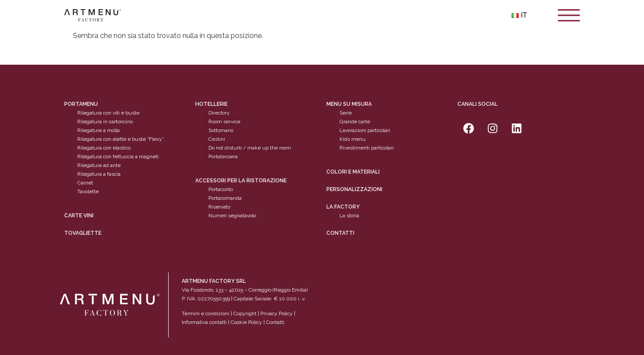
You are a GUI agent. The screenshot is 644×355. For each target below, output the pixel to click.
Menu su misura (349, 104)
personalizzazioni (354, 189)
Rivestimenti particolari (367, 148)
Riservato (219, 207)
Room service (224, 122)
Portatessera (223, 157)
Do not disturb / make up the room (250, 148)
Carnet (85, 183)
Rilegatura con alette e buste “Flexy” (121, 139)
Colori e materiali (353, 172)
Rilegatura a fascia (99, 174)
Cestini (217, 139)
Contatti (340, 233)
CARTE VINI (79, 216)
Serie (346, 113)
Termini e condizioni (206, 313)
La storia (349, 216)
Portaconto (221, 189)
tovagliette (83, 233)
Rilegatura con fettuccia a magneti (118, 157)
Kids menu (353, 139)
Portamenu (81, 104)
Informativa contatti (204, 322)
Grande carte (355, 122)
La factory (343, 207)
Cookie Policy (246, 322)
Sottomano (221, 130)
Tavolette (88, 191)
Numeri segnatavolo (232, 216)
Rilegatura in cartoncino (105, 122)
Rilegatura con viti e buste (108, 113)
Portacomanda (225, 198)
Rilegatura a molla (99, 130)
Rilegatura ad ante (99, 165)
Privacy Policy (277, 313)
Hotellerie (211, 104)
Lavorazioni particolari (365, 130)
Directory (219, 113)
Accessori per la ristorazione (241, 181)
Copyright (245, 313)
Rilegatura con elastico (104, 148)
